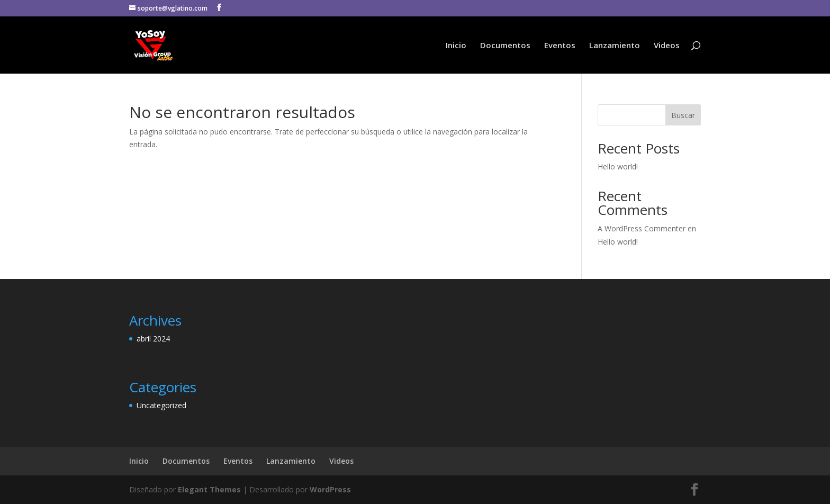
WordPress (330, 489)
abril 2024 (153, 339)
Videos (667, 46)
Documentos (505, 46)
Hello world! (618, 166)
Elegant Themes (209, 489)
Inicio (456, 46)
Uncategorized (161, 405)
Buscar (683, 115)
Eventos (560, 46)
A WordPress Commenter (642, 228)
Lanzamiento (615, 46)
